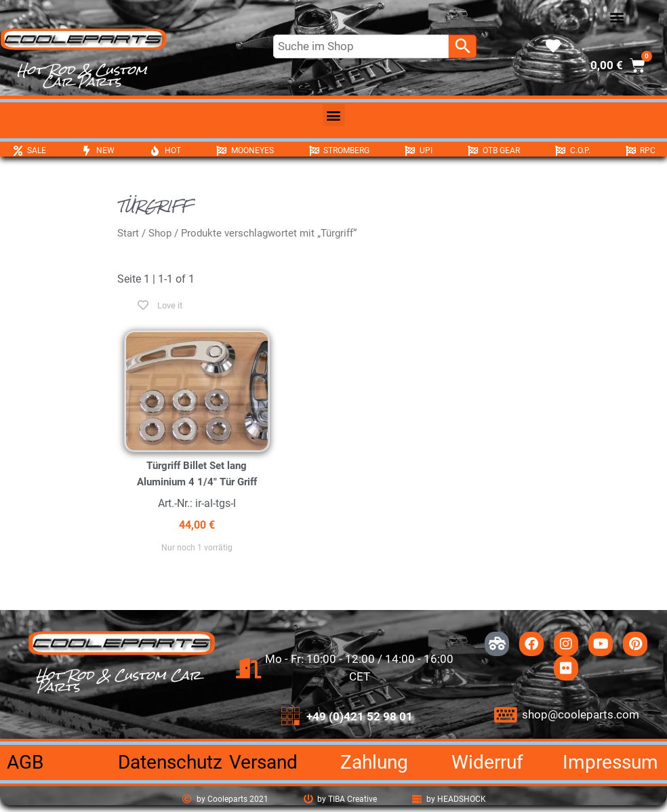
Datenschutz (170, 762)
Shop (160, 233)
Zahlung (374, 762)
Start (128, 233)
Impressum (610, 762)
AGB (25, 762)
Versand (263, 762)
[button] (617, 17)
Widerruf (487, 762)
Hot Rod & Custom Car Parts (82, 76)
